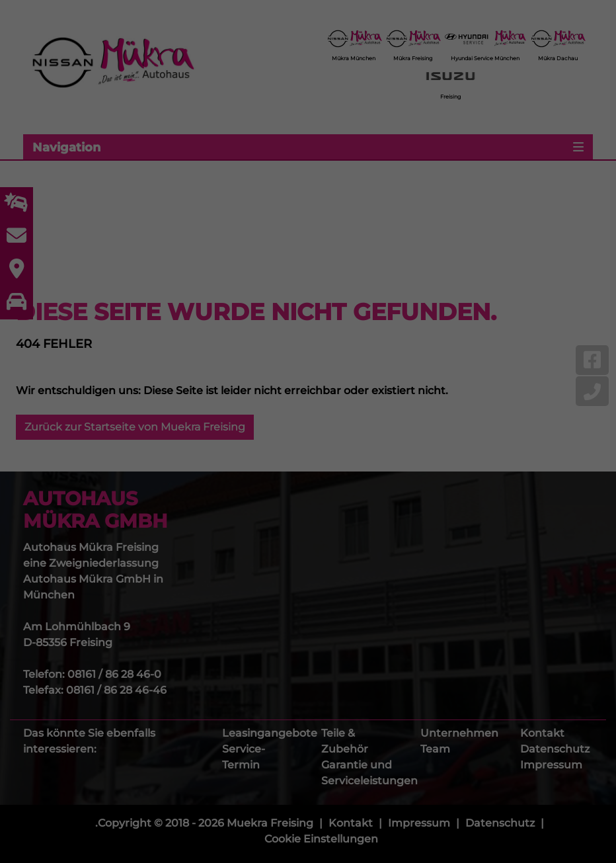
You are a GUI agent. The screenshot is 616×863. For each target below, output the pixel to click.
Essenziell (185, 482)
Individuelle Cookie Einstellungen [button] (308, 626)
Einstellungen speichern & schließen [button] (308, 559)
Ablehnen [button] (308, 592)
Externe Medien (410, 482)
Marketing (292, 482)
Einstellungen (164, 453)
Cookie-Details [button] (250, 652)
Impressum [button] (373, 652)
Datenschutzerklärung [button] (314, 652)
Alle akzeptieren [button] (308, 525)
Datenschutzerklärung (225, 440)
